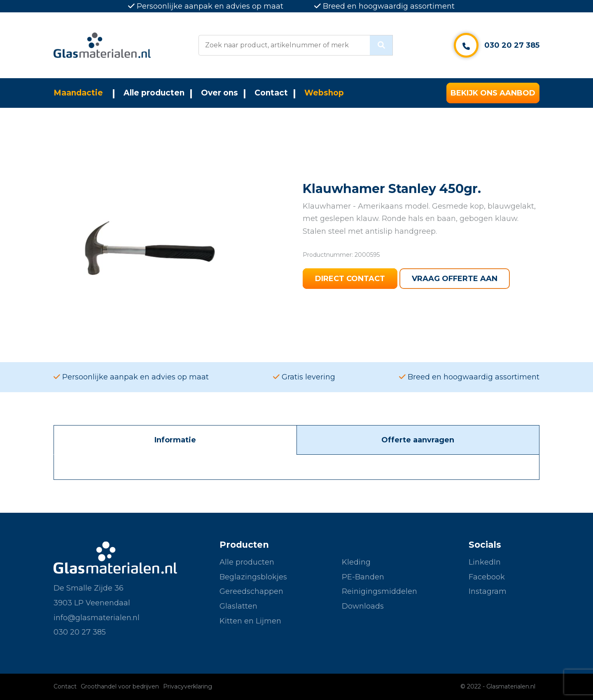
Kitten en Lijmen (250, 621)
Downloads (363, 606)
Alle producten (154, 93)
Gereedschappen (251, 591)
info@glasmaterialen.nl (97, 618)
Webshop (324, 93)
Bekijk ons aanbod (493, 93)
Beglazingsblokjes (253, 577)
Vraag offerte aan (455, 279)
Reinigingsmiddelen (379, 591)
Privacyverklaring (188, 686)
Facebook (487, 577)
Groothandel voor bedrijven (120, 686)
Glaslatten (238, 606)
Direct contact (350, 279)
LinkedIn (485, 562)
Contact (271, 93)
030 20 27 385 (512, 45)
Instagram (488, 591)
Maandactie (78, 93)
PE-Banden (363, 577)
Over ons (219, 93)
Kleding (356, 562)
